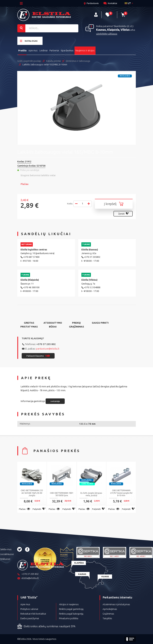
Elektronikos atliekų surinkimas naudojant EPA (46, 626)
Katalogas (29, 41)
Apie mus (33, 51)
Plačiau (24, 184)
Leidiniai (44, 51)
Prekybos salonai (29, 609)
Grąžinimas (108, 614)
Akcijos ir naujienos (69, 604)
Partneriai (54, 51)
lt (128, 3)
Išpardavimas (67, 51)
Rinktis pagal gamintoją (71, 609)
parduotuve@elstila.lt (48, 349)
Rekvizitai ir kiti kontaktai (33, 614)
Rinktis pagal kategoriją (71, 614)
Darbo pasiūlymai (30, 618)
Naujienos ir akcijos (85, 51)
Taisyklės (107, 618)
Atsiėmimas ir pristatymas (116, 604)
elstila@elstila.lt (28, 578)
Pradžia (22, 51)
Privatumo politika (69, 618)
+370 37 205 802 (46, 344)
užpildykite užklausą (107, 34)
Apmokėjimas (110, 609)
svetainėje (55, 401)
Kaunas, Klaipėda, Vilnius (113, 30)
